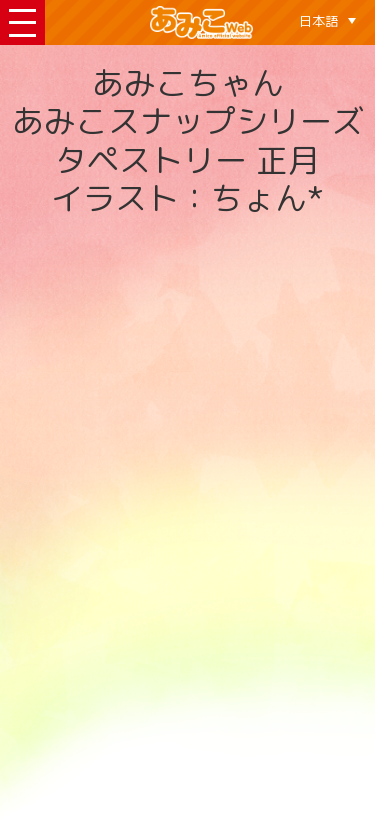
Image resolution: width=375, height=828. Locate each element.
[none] (327, 21)
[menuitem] (327, 21)
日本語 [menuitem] (318, 21)
